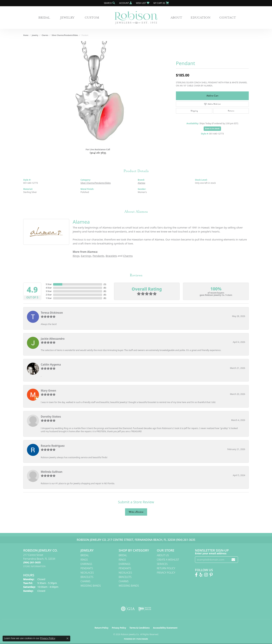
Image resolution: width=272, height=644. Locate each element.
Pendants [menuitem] (87, 568)
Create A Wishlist (168, 560)
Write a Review (136, 512)
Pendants (98, 256)
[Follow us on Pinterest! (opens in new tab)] (211, 575)
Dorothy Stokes (51, 417)
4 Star (49, 288)
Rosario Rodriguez (53, 446)
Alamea (141, 183)
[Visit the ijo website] (145, 609)
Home (26, 35)
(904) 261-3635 (98, 153)
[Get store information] (34, 566)
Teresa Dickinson (52, 313)
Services (162, 564)
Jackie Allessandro (53, 339)
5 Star (49, 284)
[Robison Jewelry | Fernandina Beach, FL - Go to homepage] (136, 18)
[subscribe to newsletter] (233, 560)
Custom (92, 18)
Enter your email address (211, 553)
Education (201, 18)
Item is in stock (212, 128)
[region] (98, 93)
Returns (231, 111)
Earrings (86, 256)
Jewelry (67, 18)
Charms (45, 35)
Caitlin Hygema (51, 365)
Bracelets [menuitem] (87, 577)
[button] (109, 3)
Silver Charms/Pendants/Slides (65, 35)
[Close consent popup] (67, 638)
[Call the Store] (32, 562)
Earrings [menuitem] (86, 564)
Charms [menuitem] (85, 581)
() (105, 284)
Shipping (194, 111)
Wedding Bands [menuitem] (91, 586)
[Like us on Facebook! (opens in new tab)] (196, 575)
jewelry (35, 35)
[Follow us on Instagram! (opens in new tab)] (206, 575)
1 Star (49, 298)
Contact (228, 18)
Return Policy (166, 568)
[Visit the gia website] (128, 609)
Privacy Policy (166, 573)
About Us (163, 555)
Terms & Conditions (140, 628)
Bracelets (111, 256)
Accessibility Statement (165, 628)
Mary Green (48, 391)
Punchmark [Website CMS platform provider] (142, 639)
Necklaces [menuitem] (87, 573)
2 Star (49, 295)
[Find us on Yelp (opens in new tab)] (201, 575)
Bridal (44, 18)
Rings (76, 256)
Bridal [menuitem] (85, 555)
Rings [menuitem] (84, 560)
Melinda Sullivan (52, 472)
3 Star (49, 291)
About (176, 18)
